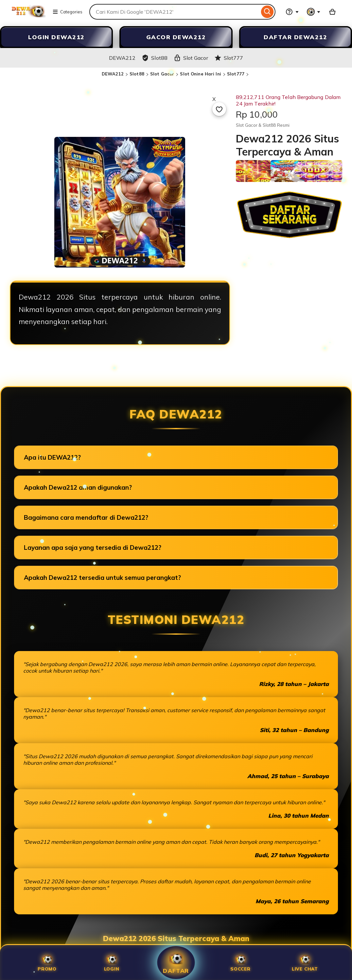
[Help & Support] (292, 12)
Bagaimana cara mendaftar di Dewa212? (86, 517)
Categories (67, 12)
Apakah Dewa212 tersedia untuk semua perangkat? (102, 578)
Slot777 (236, 74)
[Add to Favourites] (219, 109)
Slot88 (137, 74)
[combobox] (174, 12)
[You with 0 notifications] (314, 12)
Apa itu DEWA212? (52, 457)
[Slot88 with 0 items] (332, 12)
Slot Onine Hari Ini (200, 74)
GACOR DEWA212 (176, 37)
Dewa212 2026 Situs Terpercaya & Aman (176, 939)
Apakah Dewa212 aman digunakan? (78, 487)
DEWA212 (113, 74)
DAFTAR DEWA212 (295, 37)
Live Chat (305, 963)
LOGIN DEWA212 (56, 37)
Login (112, 963)
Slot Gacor (162, 74)
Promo (47, 963)
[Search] (267, 12)
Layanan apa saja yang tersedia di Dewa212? (93, 547)
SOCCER (240, 963)
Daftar (176, 962)
